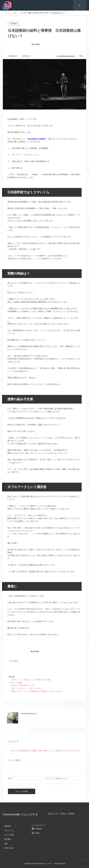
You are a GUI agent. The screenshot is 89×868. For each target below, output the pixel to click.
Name (10, 778)
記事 (6, 844)
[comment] (44, 771)
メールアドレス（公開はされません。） (57, 778)
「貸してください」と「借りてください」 (27, 688)
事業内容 (7, 826)
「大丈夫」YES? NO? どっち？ (23, 685)
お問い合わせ (9, 848)
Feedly (37, 833)
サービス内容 (9, 835)
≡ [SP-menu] (80, 5)
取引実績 (7, 839)
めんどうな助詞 (16, 682)
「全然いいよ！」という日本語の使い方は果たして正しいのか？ (36, 691)
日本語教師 (14, 661)
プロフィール (9, 830)
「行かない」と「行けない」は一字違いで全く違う (31, 679)
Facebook (38, 828)
